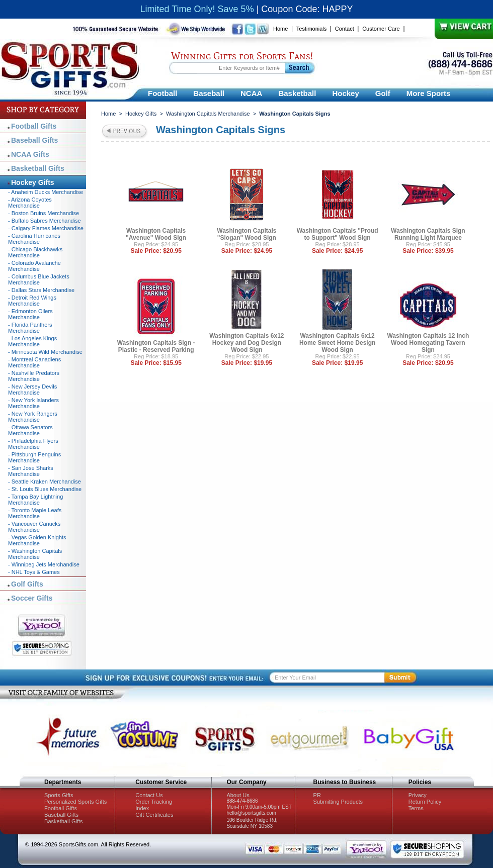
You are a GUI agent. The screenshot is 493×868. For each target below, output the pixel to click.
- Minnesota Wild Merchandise (45, 352)
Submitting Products (338, 802)
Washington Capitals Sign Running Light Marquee (428, 234)
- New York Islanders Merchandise (33, 403)
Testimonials (312, 29)
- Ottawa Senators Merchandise (30, 430)
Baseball (209, 93)
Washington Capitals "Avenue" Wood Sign (156, 234)
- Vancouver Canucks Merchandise (34, 527)
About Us (238, 795)
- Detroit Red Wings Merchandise (32, 301)
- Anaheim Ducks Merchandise (46, 192)
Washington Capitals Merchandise (208, 114)
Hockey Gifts (141, 114)
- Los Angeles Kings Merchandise (32, 341)
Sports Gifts (59, 795)
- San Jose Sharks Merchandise (31, 471)
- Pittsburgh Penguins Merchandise (34, 457)
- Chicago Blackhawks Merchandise (35, 252)
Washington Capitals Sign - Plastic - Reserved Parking (156, 346)
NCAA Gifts (30, 154)
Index (142, 808)
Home (280, 29)
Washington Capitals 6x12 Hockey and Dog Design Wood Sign (247, 343)
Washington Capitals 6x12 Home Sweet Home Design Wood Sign (337, 343)
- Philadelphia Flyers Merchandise (33, 444)
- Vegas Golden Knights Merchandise (37, 540)
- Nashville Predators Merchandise (34, 376)
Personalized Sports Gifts (75, 802)
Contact (345, 29)
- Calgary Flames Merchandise (46, 228)
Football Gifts (34, 126)
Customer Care (381, 29)
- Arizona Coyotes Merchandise (30, 203)
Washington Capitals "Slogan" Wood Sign (247, 234)
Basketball (297, 93)
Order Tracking (154, 802)
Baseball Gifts (34, 140)
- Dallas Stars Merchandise (41, 290)
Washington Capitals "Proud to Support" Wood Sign (338, 234)
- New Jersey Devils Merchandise (32, 390)
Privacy (418, 795)
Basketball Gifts (38, 168)
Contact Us (149, 795)
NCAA (251, 93)
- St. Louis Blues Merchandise (45, 489)
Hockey (345, 93)
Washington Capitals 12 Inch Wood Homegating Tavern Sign (428, 343)
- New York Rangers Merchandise (33, 417)
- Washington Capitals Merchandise (35, 554)
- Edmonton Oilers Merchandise (30, 314)
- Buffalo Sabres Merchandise (45, 221)
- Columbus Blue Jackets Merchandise (39, 279)
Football (162, 93)
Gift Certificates (154, 815)
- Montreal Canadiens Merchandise (34, 362)
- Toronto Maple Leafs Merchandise (35, 513)
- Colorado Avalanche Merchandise (34, 266)
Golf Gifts (27, 584)
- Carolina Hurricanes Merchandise (34, 239)
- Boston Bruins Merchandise (44, 213)
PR (317, 795)
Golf (383, 93)
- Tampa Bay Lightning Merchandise (35, 500)
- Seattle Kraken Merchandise (45, 481)
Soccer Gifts (32, 598)
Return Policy (425, 802)
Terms (416, 808)
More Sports (429, 93)
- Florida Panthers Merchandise (30, 328)
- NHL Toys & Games (34, 572)
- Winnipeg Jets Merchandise (44, 564)
